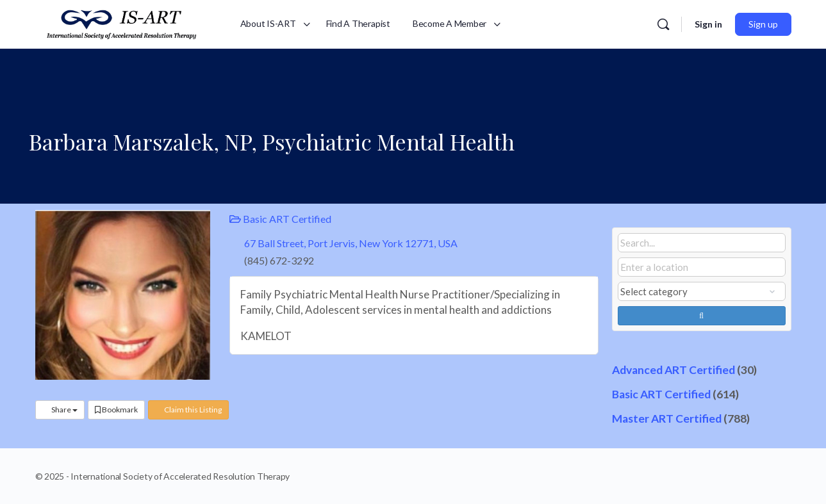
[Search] (663, 24)
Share (60, 410)
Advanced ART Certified (673, 370)
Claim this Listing (188, 410)
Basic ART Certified (280, 219)
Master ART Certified (667, 419)
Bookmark (116, 410)
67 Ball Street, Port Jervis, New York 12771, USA (351, 243)
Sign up (763, 24)
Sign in (708, 24)
